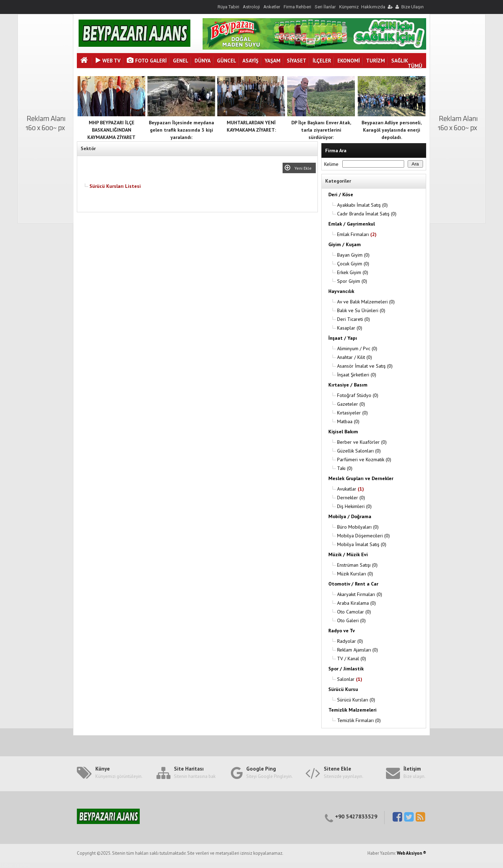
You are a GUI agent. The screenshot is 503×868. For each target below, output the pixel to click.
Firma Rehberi (297, 7)
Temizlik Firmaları (359, 720)
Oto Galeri (351, 620)
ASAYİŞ (250, 61)
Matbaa (348, 421)
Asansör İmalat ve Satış (365, 366)
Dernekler (351, 498)
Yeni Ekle (304, 168)
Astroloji (251, 7)
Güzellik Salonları (359, 451)
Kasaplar (350, 328)
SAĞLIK (400, 61)
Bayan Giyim (353, 255)
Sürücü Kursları (356, 700)
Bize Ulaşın (413, 7)
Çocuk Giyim (353, 264)
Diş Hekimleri (354, 506)
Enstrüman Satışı (357, 565)
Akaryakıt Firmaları (360, 594)
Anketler (272, 7)
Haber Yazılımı (15, 865)
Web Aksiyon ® (411, 853)
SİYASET (297, 61)
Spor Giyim (352, 281)
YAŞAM (273, 61)
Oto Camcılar (354, 612)
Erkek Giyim (353, 272)
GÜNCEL (227, 61)
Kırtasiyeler (352, 413)
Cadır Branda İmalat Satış (367, 214)
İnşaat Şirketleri (357, 375)
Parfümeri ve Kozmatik (364, 459)
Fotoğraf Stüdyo (358, 395)
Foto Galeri (147, 61)
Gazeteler (351, 404)
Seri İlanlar (325, 7)
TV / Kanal (352, 659)
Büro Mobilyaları (358, 527)
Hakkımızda (373, 7)
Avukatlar (351, 489)
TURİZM (376, 61)
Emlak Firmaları (357, 234)
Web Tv (108, 61)
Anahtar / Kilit (355, 357)
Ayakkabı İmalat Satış (362, 205)
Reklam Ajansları (358, 650)
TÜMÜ (415, 66)
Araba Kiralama (356, 603)
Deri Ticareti (353, 319)
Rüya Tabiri (228, 7)
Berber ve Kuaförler (362, 442)
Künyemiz (349, 7)
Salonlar (350, 679)
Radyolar (350, 641)
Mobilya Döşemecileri (363, 536)
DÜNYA (203, 61)
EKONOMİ (349, 61)
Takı (345, 468)
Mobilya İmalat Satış (362, 544)
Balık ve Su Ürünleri (361, 310)
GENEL (181, 61)
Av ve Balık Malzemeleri (366, 302)
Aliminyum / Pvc (357, 348)
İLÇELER (322, 61)
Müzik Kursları (355, 574)
